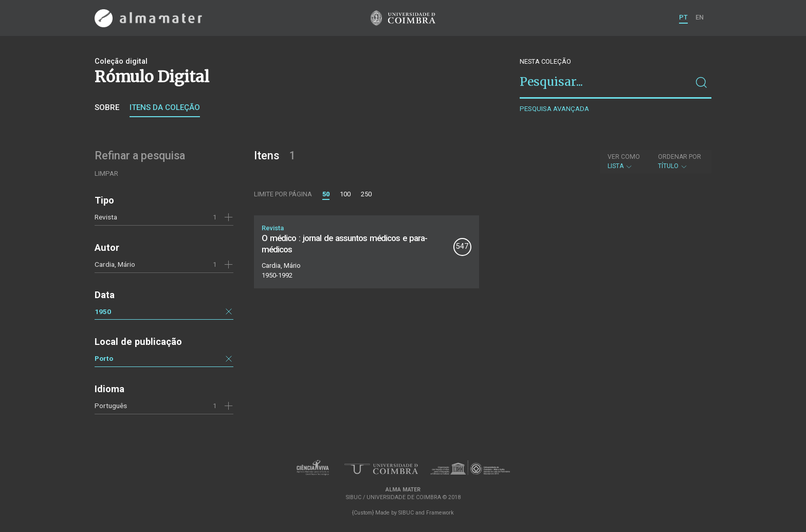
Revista (106, 217)
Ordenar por (680, 157)
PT (683, 17)
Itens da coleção (165, 107)
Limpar (106, 173)
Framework (440, 513)
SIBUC (406, 513)
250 (366, 194)
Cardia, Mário (115, 264)
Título (680, 161)
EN (700, 17)
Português (111, 406)
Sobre (107, 107)
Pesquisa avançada (554, 109)
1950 (103, 311)
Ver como (624, 157)
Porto (104, 358)
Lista (624, 161)
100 (345, 194)
